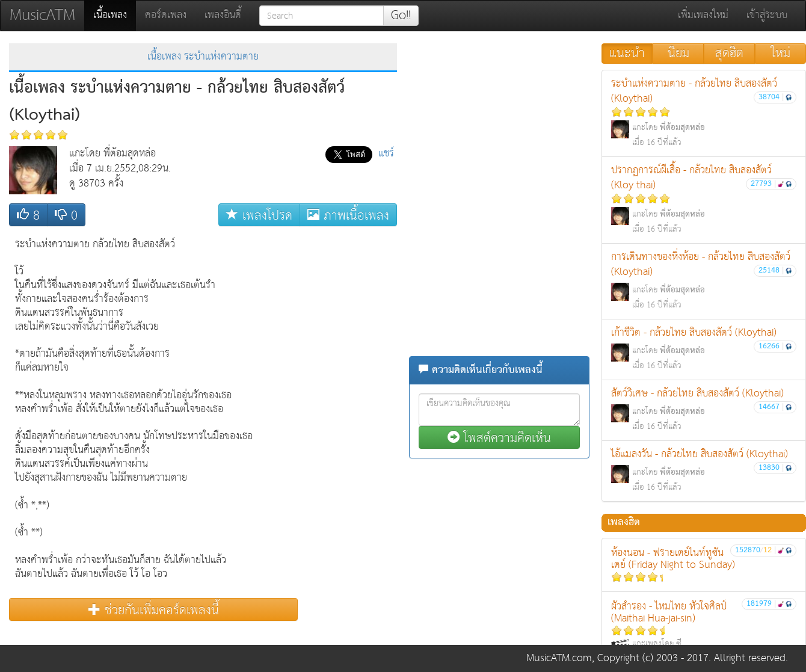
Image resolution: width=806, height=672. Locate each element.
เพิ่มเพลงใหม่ (703, 15)
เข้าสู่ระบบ (767, 15)
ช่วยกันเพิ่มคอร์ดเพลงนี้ (154, 610)
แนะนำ (627, 54)
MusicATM (42, 15)
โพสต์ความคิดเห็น (499, 438)
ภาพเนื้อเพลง (348, 215)
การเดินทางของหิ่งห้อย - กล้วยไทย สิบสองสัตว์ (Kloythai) (704, 280)
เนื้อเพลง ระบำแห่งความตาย (203, 57)
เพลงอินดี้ (223, 15)
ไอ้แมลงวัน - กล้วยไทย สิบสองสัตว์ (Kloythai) (704, 470)
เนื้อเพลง (115, 15)
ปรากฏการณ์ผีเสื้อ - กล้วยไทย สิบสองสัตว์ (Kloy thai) (704, 199)
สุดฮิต (729, 54)
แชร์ (386, 154)
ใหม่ (781, 54)
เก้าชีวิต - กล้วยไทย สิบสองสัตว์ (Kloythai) (704, 349)
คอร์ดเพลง (166, 15)
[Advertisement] (349, 413)
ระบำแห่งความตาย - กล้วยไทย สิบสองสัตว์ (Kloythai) (704, 113)
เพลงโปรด (259, 215)
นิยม (678, 54)
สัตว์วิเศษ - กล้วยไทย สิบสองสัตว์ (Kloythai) (704, 409)
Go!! (401, 16)
